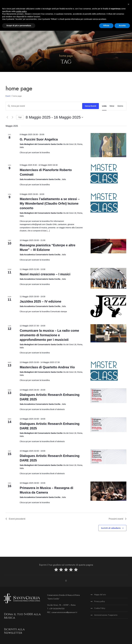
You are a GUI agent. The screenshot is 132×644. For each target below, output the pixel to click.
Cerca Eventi (91, 106)
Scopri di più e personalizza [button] (19, 26)
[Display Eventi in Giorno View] (120, 106)
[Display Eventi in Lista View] (104, 106)
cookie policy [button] (21, 11)
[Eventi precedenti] (7, 117)
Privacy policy (100, 601)
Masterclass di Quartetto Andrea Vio (47, 367)
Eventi (8, 96)
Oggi (20, 117)
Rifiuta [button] (106, 26)
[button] (129, 4)
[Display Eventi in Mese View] (112, 106)
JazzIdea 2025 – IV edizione (41, 301)
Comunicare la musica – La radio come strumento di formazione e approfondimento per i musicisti (49, 335)
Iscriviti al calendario (111, 528)
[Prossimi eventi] (12, 117)
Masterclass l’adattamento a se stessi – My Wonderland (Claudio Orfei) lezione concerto (50, 203)
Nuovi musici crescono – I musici (45, 274)
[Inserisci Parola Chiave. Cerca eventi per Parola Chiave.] (44, 106)
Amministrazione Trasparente (106, 615)
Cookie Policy (100, 608)
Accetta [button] (122, 26)
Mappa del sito (100, 595)
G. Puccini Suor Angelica (39, 139)
